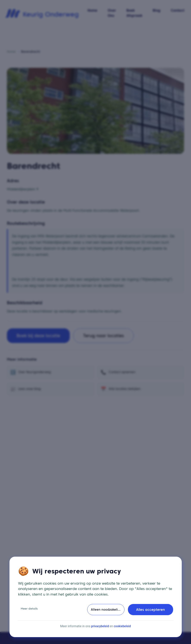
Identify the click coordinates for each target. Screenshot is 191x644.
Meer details (29, 614)
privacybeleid (100, 632)
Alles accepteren (151, 615)
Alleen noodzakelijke (106, 615)
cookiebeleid (122, 632)
